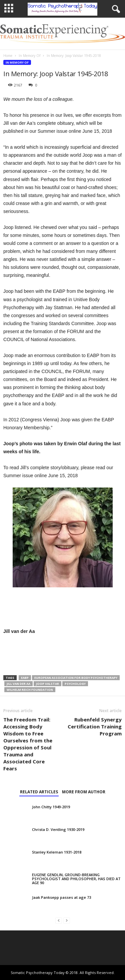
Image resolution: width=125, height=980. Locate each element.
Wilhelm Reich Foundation (30, 690)
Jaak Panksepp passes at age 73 (61, 897)
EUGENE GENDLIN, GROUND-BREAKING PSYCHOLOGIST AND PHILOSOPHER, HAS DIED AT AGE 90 (76, 879)
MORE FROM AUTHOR (84, 792)
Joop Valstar (47, 684)
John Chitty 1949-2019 (51, 807)
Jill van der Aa (18, 684)
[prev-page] (59, 920)
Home (8, 56)
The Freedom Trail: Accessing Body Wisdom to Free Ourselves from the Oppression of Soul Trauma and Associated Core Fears (28, 744)
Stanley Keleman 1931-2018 (57, 852)
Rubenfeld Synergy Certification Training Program (95, 726)
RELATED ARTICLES (39, 792)
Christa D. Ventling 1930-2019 (58, 829)
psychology (75, 684)
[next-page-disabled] (67, 920)
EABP (25, 678)
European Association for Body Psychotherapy (76, 678)
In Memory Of (29, 56)
